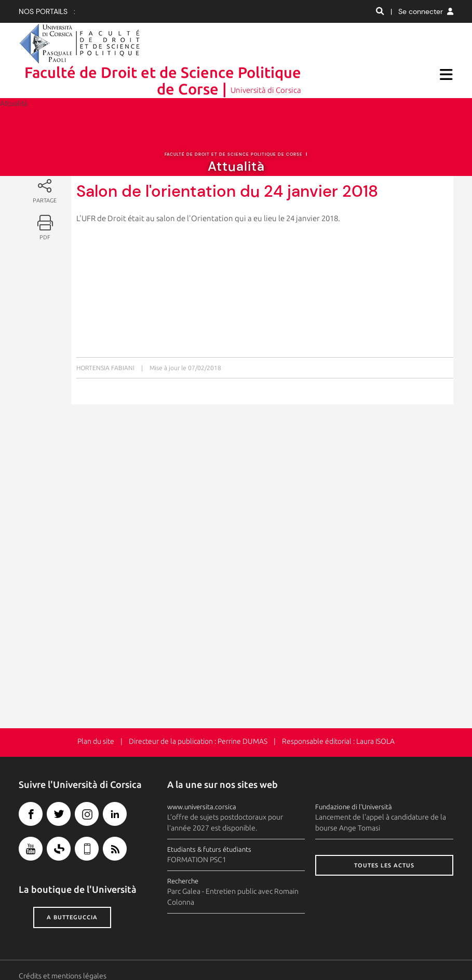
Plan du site (96, 708)
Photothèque (172, 954)
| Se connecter (422, 11)
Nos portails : (47, 11)
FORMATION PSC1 (197, 826)
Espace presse (121, 954)
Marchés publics (275, 954)
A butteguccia (72, 884)
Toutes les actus (384, 832)
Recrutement (221, 954)
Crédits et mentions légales (63, 943)
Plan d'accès (73, 954)
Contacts (33, 954)
